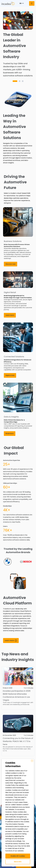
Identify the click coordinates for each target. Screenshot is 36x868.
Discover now (11, 264)
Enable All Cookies (18, 856)
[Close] (32, 761)
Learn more (10, 315)
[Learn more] (11, 641)
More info (18, 862)
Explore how (10, 375)
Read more (10, 434)
